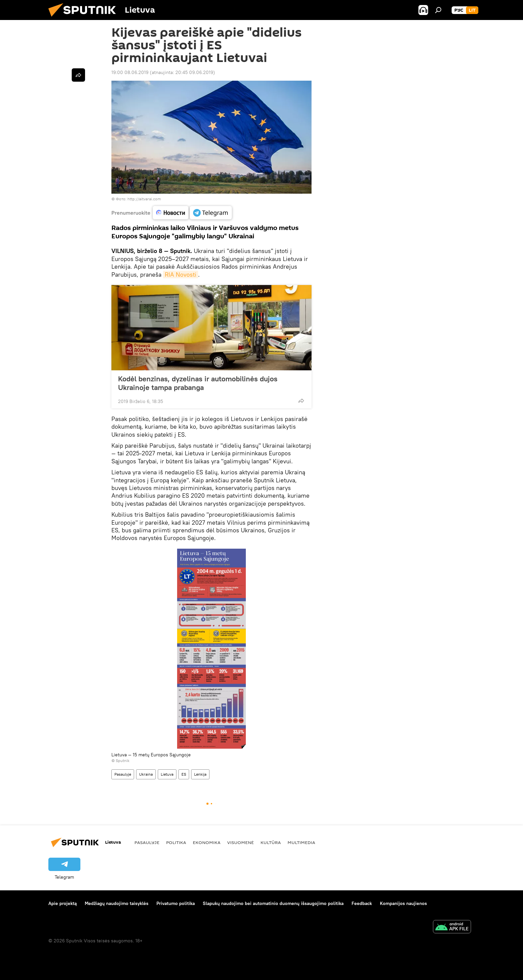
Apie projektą (63, 903)
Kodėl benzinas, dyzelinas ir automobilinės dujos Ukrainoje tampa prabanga (198, 383)
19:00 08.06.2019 (130, 72)
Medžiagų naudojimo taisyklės (117, 903)
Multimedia (301, 842)
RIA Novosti (181, 274)
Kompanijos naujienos (403, 903)
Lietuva (167, 774)
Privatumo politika (176, 903)
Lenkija (200, 774)
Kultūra (271, 842)
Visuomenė (240, 842)
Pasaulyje (123, 774)
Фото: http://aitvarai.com (138, 199)
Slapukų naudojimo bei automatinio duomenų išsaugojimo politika (273, 903)
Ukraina (146, 774)
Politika (176, 842)
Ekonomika (207, 842)
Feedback (362, 903)
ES (184, 774)
